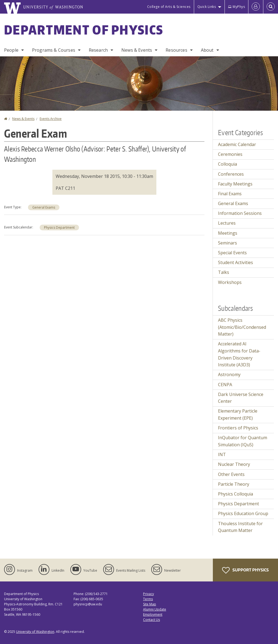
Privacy (149, 594)
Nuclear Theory (234, 464)
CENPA (225, 385)
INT (222, 454)
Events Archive (51, 119)
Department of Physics (84, 30)
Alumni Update (155, 609)
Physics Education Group (243, 513)
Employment (153, 614)
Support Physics (245, 570)
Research (98, 50)
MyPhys (236, 7)
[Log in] (256, 7)
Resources (176, 50)
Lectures (227, 223)
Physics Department (59, 227)
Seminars (228, 243)
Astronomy (229, 374)
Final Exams (230, 194)
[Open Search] (271, 7)
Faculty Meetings (235, 184)
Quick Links (207, 7)
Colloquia (228, 164)
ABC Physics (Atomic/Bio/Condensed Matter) (242, 327)
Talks (224, 272)
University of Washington (35, 632)
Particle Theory (234, 484)
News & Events (137, 50)
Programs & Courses (54, 50)
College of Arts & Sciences (169, 7)
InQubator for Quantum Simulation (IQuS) (243, 441)
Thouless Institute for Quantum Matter (240, 527)
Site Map (150, 604)
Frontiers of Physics (238, 428)
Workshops (230, 282)
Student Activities (236, 262)
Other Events (231, 474)
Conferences (231, 174)
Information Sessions (240, 213)
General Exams (44, 207)
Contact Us (151, 620)
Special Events (232, 253)
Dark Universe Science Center (241, 398)
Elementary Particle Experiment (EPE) (238, 414)
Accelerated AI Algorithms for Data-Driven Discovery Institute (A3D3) (239, 354)
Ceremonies (230, 154)
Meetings (228, 233)
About (207, 50)
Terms (148, 599)
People (11, 50)
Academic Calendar (237, 144)
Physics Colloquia (236, 494)
